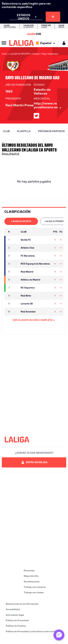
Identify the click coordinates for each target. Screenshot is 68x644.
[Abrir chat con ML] (59, 635)
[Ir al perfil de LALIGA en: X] (36, 116)
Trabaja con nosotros (35, 587)
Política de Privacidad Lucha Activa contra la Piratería (34, 631)
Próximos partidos (51, 131)
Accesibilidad (13, 609)
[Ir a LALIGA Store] (34, 34)
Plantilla (24, 131)
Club (6, 131)
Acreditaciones (32, 582)
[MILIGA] (63, 43)
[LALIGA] (21, 43)
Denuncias (29, 570)
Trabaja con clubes (34, 592)
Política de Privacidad (17, 620)
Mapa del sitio (31, 576)
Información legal (15, 615)
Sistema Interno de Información (22, 604)
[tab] (21, 221)
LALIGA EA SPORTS (21, 221)
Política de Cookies (16, 626)
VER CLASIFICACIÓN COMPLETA (34, 320)
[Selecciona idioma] (46, 43)
